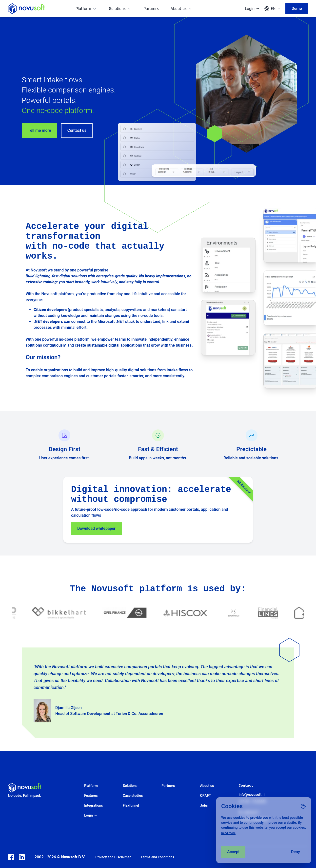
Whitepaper (244, 487)
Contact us (77, 130)
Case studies (133, 796)
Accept (233, 852)
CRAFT (206, 796)
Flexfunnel (131, 805)
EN (273, 9)
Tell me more (39, 130)
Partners (151, 9)
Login (252, 9)
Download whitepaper (96, 528)
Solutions (120, 9)
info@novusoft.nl (252, 795)
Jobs (204, 805)
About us (182, 9)
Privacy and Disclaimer (113, 857)
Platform (86, 9)
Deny (296, 852)
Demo (297, 9)
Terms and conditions (158, 857)
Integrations (94, 805)
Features (91, 796)
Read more (228, 833)
